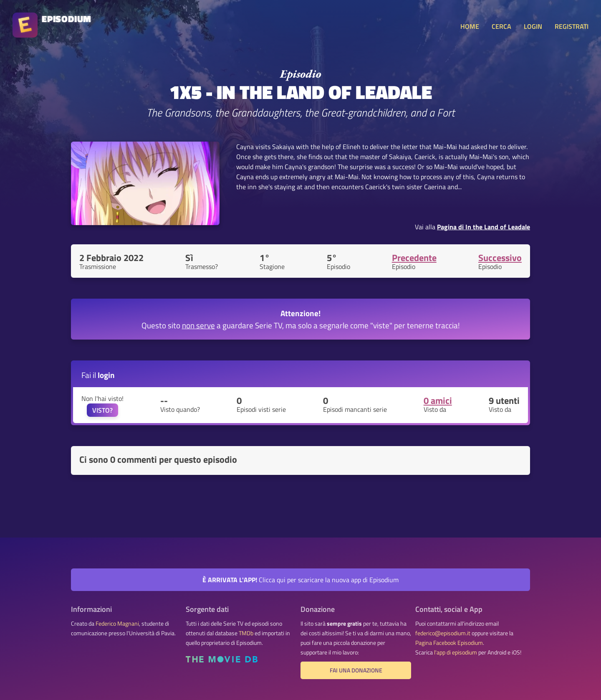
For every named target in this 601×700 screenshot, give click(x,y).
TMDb (246, 633)
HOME (470, 26)
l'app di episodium (456, 652)
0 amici (438, 401)
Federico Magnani (117, 624)
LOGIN (533, 26)
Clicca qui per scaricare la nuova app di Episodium (300, 580)
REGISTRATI (572, 26)
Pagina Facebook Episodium (449, 643)
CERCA (501, 26)
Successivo (500, 258)
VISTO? (102, 410)
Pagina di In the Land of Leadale (484, 227)
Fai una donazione (356, 670)
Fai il (98, 375)
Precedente (414, 258)
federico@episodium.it (443, 633)
